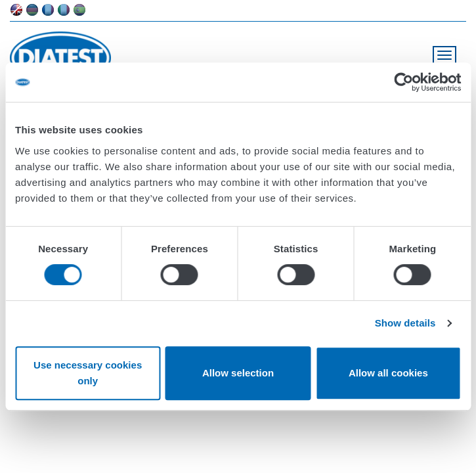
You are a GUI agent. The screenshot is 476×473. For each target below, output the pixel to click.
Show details (405, 323)
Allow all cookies (388, 373)
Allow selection (238, 373)
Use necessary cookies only (88, 373)
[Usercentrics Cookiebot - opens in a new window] (403, 82)
